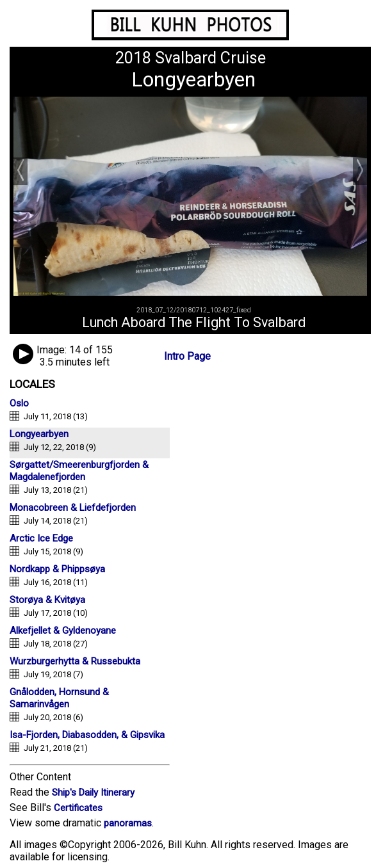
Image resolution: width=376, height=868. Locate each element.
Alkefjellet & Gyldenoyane (63, 631)
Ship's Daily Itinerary (93, 792)
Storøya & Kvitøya (47, 600)
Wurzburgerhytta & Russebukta (75, 661)
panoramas (128, 823)
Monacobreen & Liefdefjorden (73, 508)
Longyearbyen (39, 434)
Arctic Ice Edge (41, 538)
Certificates (78, 808)
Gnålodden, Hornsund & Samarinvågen (59, 698)
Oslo (19, 403)
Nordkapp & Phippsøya (57, 569)
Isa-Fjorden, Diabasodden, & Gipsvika (87, 735)
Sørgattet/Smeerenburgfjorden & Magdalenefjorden (79, 471)
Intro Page (187, 356)
